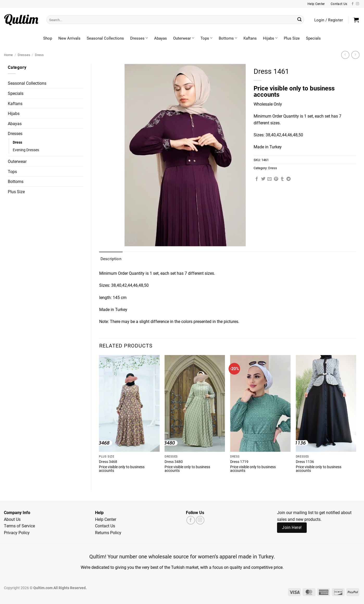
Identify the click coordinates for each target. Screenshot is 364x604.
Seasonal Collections (105, 38)
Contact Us (105, 526)
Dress (39, 55)
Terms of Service (19, 526)
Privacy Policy (17, 532)
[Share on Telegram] (288, 179)
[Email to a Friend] (269, 179)
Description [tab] (111, 259)
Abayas (161, 38)
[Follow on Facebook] (353, 4)
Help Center (106, 519)
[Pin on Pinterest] (276, 179)
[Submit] (299, 20)
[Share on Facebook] (257, 179)
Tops (206, 38)
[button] (356, 20)
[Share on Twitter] (263, 179)
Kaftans (250, 38)
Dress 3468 (108, 462)
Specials (313, 38)
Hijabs (270, 38)
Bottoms (228, 38)
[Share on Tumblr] (282, 179)
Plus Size (292, 38)
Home (8, 55)
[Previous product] (355, 55)
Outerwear (184, 38)
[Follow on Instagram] (357, 4)
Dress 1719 (239, 462)
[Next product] (345, 55)
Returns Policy (108, 532)
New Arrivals (69, 38)
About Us (12, 519)
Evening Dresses (26, 150)
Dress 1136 (305, 462)
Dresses (139, 38)
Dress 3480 (174, 462)
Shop (48, 38)
